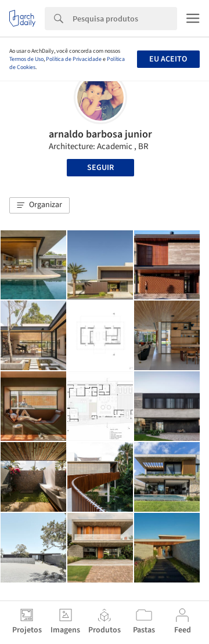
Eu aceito (168, 59)
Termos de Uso (26, 59)
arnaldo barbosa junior (100, 134)
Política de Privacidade (74, 59)
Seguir (100, 168)
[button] (39, 205)
